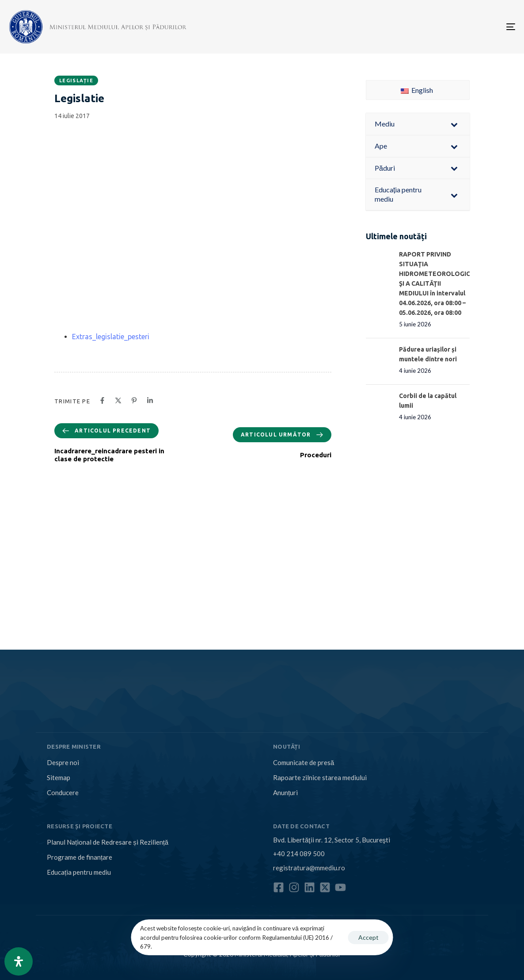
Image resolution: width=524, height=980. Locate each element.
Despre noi (63, 762)
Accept (368, 937)
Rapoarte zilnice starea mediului (320, 777)
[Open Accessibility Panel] (19, 961)
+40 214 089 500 (299, 854)
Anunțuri (285, 792)
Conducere (63, 792)
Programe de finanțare (80, 857)
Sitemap (59, 777)
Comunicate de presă (304, 762)
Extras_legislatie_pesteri (111, 337)
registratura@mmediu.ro (309, 868)
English (417, 90)
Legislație (76, 80)
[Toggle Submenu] (454, 124)
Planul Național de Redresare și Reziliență (108, 842)
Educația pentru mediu (79, 872)
